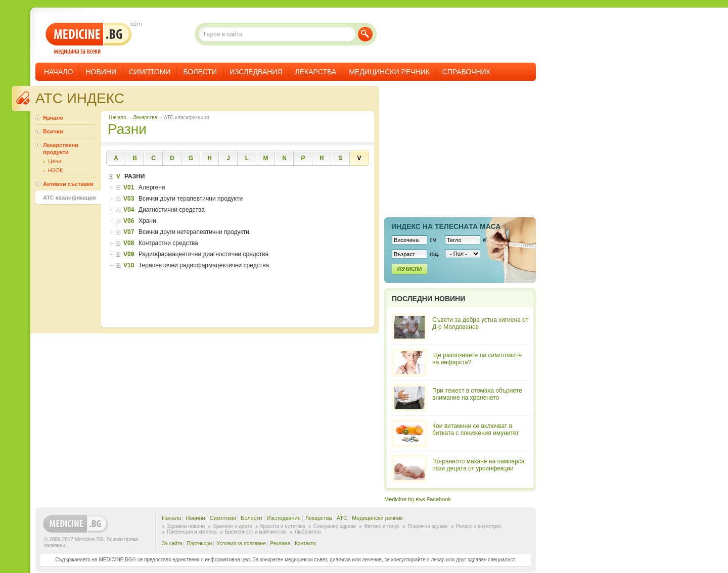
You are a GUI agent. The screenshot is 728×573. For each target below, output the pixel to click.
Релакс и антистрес (479, 526)
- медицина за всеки (89, 39)
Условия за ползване (241, 543)
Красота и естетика (283, 526)
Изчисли (409, 269)
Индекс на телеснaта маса (446, 226)
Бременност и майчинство (256, 532)
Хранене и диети (233, 526)
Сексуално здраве (335, 526)
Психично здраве (428, 526)
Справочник (466, 72)
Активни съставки (68, 184)
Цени (55, 161)
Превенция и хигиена (192, 532)
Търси (365, 34)
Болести (200, 72)
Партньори (199, 543)
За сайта (172, 543)
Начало (58, 72)
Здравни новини (186, 526)
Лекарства (316, 72)
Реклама (280, 543)
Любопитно (308, 532)
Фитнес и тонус (382, 526)
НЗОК (55, 170)
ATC (342, 518)
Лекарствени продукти (61, 149)
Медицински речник (389, 72)
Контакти (305, 543)
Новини (101, 72)
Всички (53, 131)
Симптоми (150, 72)
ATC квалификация (70, 198)
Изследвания (256, 72)
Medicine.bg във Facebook (418, 499)
